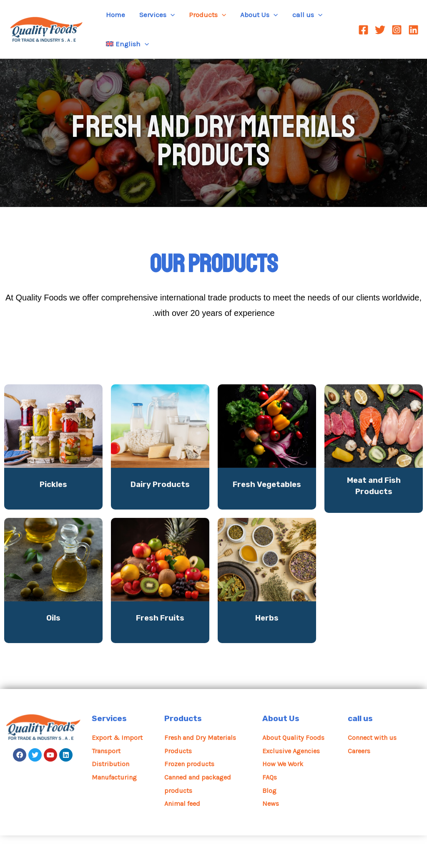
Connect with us (374, 770)
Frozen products (190, 796)
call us (361, 751)
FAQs (270, 810)
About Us (281, 751)
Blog (269, 823)
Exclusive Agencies (294, 783)
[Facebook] (363, 30)
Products (184, 751)
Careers (360, 783)
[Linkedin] (413, 30)
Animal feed (184, 836)
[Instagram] (397, 30)
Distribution (111, 796)
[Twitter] (380, 30)
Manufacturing (117, 810)
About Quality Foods (295, 770)
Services (110, 751)
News (271, 836)
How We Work (284, 796)
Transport (107, 783)
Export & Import (118, 770)
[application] (171, 15)
